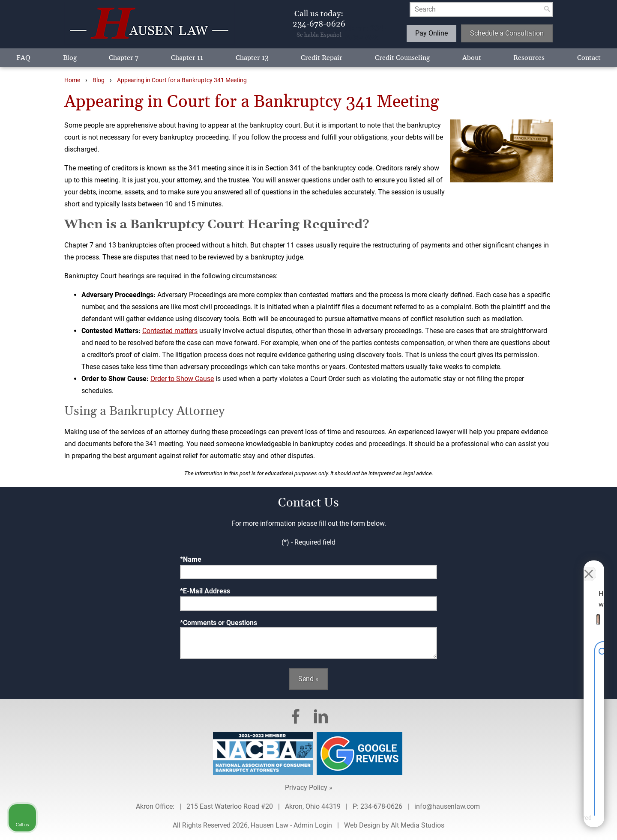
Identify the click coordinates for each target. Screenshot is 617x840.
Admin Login (313, 825)
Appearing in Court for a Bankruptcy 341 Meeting (182, 80)
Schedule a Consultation (507, 33)
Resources (529, 58)
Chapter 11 (187, 58)
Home (72, 80)
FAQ (23, 58)
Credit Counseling (402, 58)
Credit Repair (322, 58)
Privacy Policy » (309, 788)
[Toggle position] (571, 566)
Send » (308, 679)
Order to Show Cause (182, 379)
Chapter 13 (252, 58)
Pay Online (431, 33)
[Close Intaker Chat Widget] (589, 566)
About (472, 58)
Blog (70, 58)
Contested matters (170, 331)
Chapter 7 (124, 58)
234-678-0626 (381, 806)
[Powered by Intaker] (544, 822)
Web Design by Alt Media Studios (394, 825)
